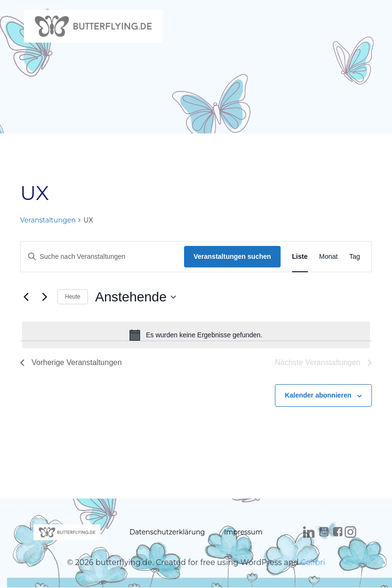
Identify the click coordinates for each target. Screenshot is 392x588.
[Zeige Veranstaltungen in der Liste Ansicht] (300, 257)
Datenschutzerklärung (167, 532)
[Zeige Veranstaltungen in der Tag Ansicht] (354, 257)
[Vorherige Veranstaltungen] (26, 297)
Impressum (243, 532)
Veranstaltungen (48, 220)
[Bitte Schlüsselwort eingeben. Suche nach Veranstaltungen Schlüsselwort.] (102, 257)
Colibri (313, 562)
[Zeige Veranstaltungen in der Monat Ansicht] (329, 257)
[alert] (196, 335)
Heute (73, 297)
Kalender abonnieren (318, 395)
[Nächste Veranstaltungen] (44, 297)
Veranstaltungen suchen (232, 256)
